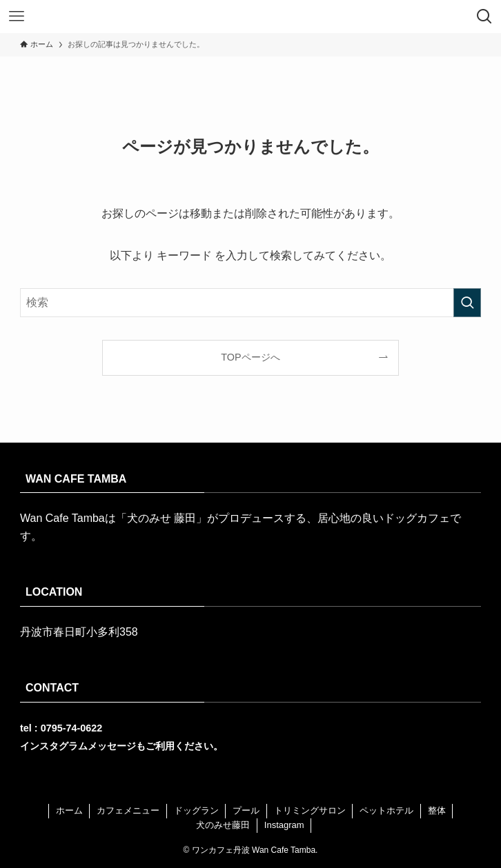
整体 (437, 810)
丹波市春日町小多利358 (79, 632)
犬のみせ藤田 (223, 825)
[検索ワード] (250, 303)
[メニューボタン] (17, 17)
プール (246, 810)
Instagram (284, 825)
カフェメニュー (128, 810)
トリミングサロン (310, 810)
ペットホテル (386, 810)
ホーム (69, 810)
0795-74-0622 (72, 728)
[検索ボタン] (484, 17)
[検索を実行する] (467, 303)
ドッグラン (196, 810)
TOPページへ (250, 357)
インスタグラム (54, 746)
